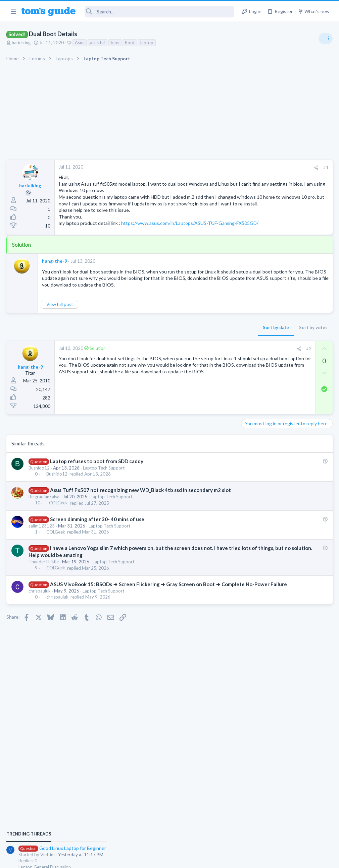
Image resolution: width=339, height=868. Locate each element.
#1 (218, 168)
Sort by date (168, 347)
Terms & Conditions (233, 858)
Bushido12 (39, 488)
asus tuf (98, 43)
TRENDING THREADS (254, 364)
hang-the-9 (55, 274)
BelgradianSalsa (44, 523)
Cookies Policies (144, 858)
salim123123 (42, 553)
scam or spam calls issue (279, 411)
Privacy (187, 858)
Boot (130, 43)
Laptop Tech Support (104, 488)
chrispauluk (40, 625)
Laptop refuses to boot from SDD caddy (97, 481)
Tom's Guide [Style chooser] (284, 831)
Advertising (97, 858)
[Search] (160, 12)
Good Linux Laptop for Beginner (287, 379)
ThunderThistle (44, 588)
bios (115, 43)
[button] (13, 11)
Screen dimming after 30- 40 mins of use (98, 546)
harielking (21, 43)
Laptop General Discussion (270, 397)
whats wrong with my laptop (284, 482)
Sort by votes (206, 347)
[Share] (209, 168)
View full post (60, 324)
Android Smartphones (265, 429)
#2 (201, 368)
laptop (147, 43)
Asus (80, 43)
